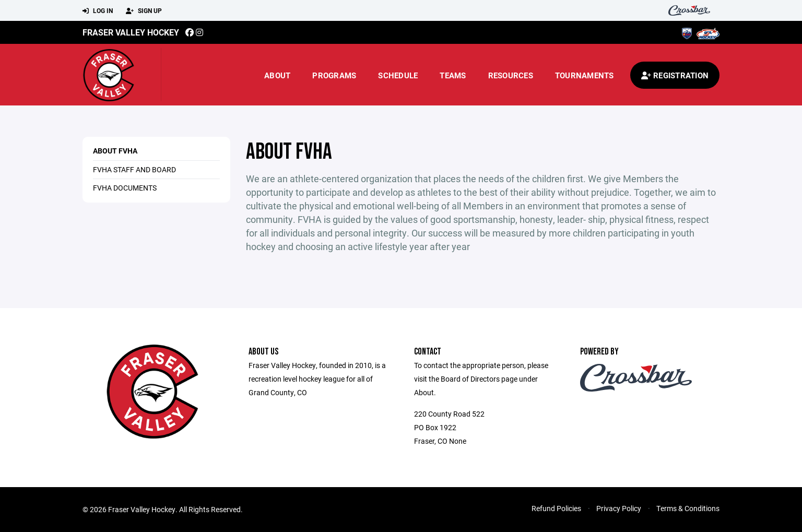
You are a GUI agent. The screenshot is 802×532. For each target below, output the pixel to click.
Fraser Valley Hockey (131, 32)
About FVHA (115, 151)
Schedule (398, 75)
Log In (98, 11)
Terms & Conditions (688, 508)
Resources (511, 75)
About (277, 75)
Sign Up (144, 11)
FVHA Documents (125, 188)
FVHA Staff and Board (134, 169)
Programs (334, 75)
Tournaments (585, 75)
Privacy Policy (619, 508)
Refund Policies (556, 508)
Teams (453, 75)
